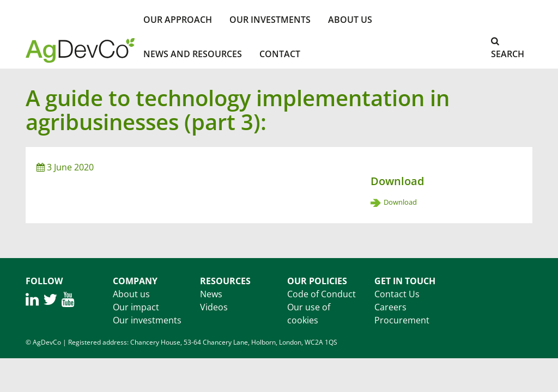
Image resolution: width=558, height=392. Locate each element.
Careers (390, 307)
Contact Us (397, 294)
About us (131, 294)
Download (400, 202)
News (211, 294)
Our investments (270, 20)
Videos (214, 307)
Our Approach (178, 20)
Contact (280, 54)
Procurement (402, 320)
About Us (350, 20)
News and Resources (193, 54)
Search (508, 48)
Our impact (136, 307)
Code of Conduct (322, 294)
